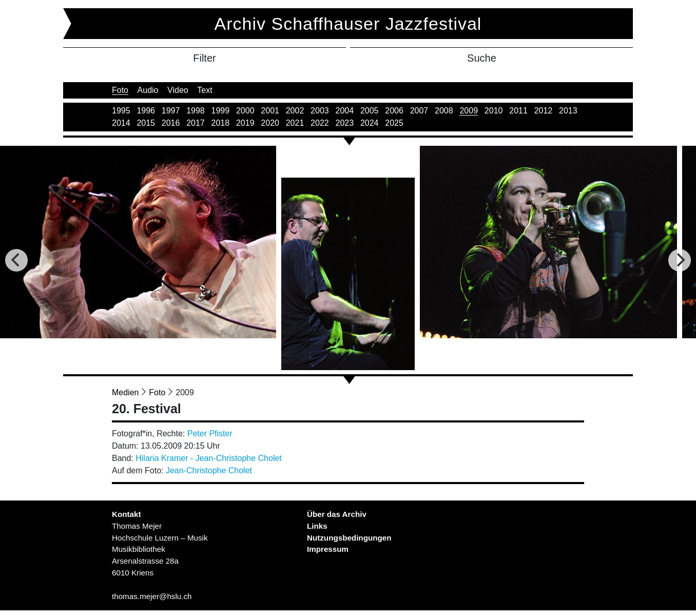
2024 (370, 123)
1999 (221, 111)
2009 (469, 111)
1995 (121, 111)
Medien (125, 392)
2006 (394, 111)
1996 (146, 111)
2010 (494, 111)
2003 (320, 111)
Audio (148, 90)
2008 (444, 111)
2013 (568, 111)
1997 (171, 111)
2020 (270, 123)
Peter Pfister (210, 434)
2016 (171, 123)
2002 (295, 111)
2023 (345, 123)
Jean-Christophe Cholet (209, 470)
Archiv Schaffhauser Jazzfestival (348, 24)
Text (205, 90)
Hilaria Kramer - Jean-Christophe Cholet (209, 458)
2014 (121, 123)
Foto (120, 90)
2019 (245, 123)
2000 (245, 111)
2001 (270, 111)
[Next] (680, 260)
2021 (295, 123)
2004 (345, 111)
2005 (370, 111)
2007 (419, 111)
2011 (518, 111)
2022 (320, 123)
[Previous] (16, 260)
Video (178, 90)
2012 (544, 111)
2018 (221, 123)
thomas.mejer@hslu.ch (152, 596)
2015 (146, 123)
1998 (196, 111)
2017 (196, 123)
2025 (394, 123)
